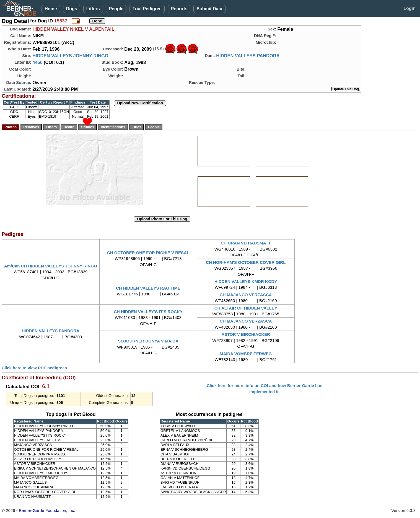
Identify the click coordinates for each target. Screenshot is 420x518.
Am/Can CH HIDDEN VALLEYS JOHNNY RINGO (51, 266)
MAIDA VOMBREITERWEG (246, 354)
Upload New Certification (140, 103)
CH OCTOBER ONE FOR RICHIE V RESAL (148, 253)
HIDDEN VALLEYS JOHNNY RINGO (70, 56)
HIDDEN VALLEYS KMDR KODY (246, 281)
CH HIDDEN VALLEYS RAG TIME (148, 288)
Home (51, 9)
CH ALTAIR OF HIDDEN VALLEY (246, 308)
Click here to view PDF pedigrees (34, 368)
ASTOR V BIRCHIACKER (246, 334)
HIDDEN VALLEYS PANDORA (248, 56)
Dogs (72, 9)
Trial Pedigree (147, 9)
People (116, 9)
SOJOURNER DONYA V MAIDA (148, 341)
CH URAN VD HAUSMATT (246, 243)
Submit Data (209, 9)
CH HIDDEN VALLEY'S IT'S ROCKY (148, 312)
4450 (37, 62)
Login (409, 8)
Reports (179, 9)
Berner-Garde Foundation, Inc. (47, 510)
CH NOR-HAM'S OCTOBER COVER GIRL (246, 262)
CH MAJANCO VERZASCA (246, 295)
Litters (93, 9)
